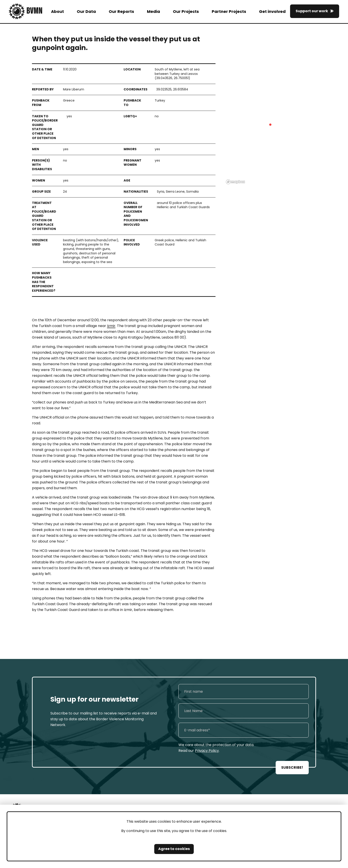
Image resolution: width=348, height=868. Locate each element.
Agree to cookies (174, 849)
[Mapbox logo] (235, 182)
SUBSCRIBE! (292, 767)
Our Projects (186, 11)
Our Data (86, 11)
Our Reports (121, 11)
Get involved (272, 11)
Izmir (111, 326)
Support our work (312, 11)
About (57, 11)
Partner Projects (229, 11)
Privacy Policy (207, 751)
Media (153, 11)
